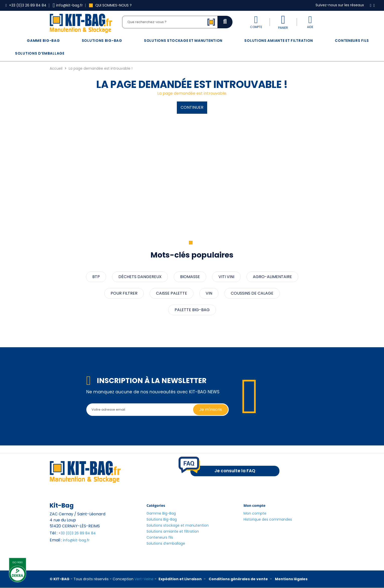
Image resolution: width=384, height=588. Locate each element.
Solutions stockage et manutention (183, 41)
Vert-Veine (144, 579)
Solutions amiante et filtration (279, 41)
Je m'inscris (211, 409)
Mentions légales (291, 579)
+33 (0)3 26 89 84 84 (77, 533)
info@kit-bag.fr (76, 540)
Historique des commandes (268, 519)
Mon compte (255, 513)
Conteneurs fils (352, 41)
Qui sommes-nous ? (110, 5)
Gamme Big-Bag (43, 41)
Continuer (192, 107)
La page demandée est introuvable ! (101, 68)
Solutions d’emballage (40, 53)
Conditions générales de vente (238, 579)
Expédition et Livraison (180, 579)
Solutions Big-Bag (102, 41)
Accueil (56, 68)
